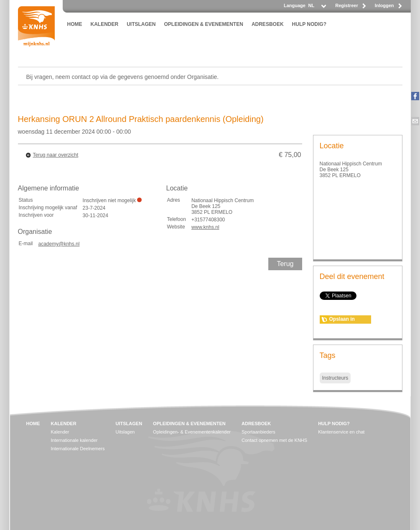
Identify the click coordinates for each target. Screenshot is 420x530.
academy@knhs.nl (59, 244)
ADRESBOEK (268, 24)
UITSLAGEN (141, 24)
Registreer (346, 5)
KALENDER (105, 24)
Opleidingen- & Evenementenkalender (192, 432)
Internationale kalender (74, 440)
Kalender (60, 432)
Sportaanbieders (258, 432)
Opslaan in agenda (342, 320)
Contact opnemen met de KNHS (274, 440)
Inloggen (384, 5)
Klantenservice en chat (341, 432)
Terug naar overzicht (56, 155)
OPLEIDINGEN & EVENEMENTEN (204, 24)
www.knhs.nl (205, 227)
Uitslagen (125, 432)
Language (295, 5)
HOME (75, 24)
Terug (285, 264)
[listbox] (317, 8)
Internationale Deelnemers (78, 449)
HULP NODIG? (309, 24)
